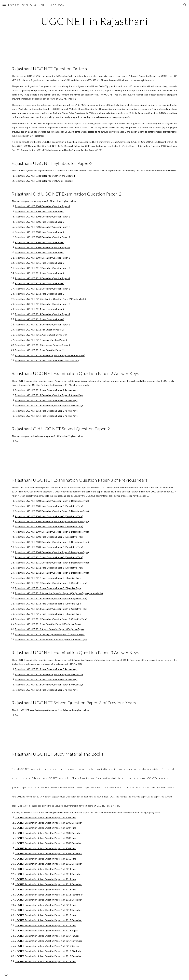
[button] (4, 5)
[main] (94, 21)
